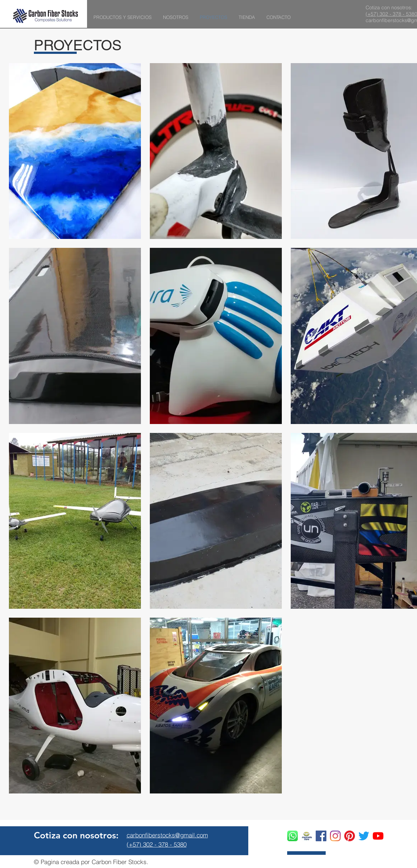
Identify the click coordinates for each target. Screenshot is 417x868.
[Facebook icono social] (321, 836)
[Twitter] (364, 836)
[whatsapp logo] (293, 836)
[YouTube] (378, 836)
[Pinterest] (350, 836)
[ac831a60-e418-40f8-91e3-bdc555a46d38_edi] (307, 836)
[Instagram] (335, 836)
